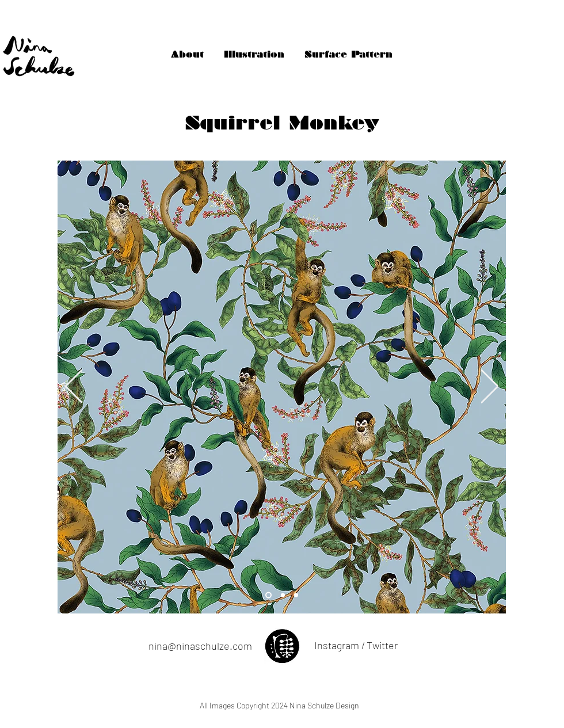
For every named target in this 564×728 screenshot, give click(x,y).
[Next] (490, 387)
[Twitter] (382, 646)
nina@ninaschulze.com (200, 646)
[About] (187, 54)
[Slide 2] (296, 595)
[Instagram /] (339, 646)
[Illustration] (254, 54)
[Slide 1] (283, 595)
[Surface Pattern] (348, 54)
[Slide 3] (268, 595)
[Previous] (74, 387)
